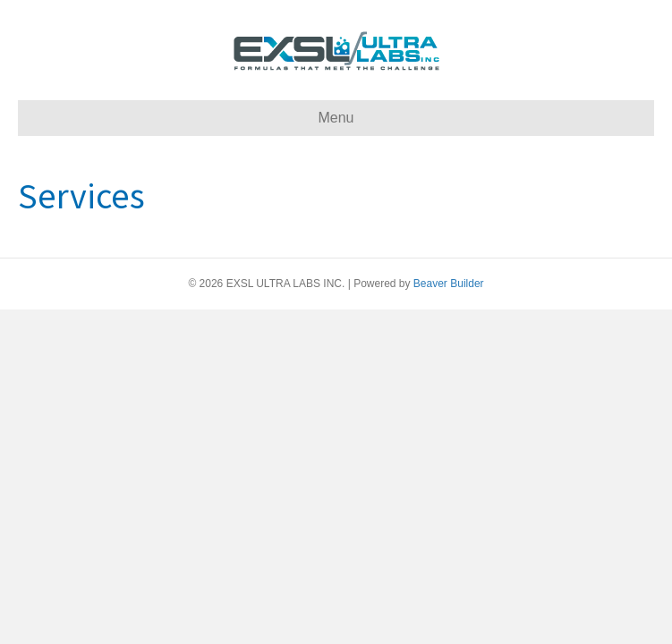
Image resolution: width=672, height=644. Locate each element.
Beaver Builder (449, 284)
